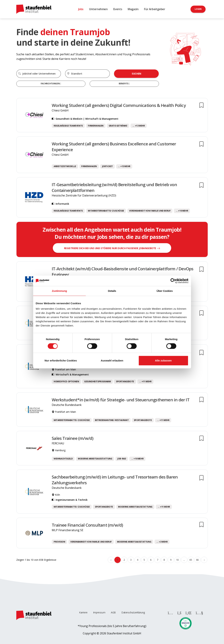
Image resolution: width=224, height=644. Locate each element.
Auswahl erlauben (112, 360)
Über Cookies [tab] (165, 291)
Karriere (83, 612)
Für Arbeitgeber (155, 9)
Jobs (81, 9)
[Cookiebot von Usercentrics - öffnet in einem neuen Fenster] (173, 281)
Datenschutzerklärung (133, 612)
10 (177, 560)
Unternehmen (98, 9)
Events (118, 9)
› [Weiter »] (204, 560)
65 (191, 560)
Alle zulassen (163, 360)
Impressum (99, 612)
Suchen (136, 74)
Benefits (124, 84)
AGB (113, 612)
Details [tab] (112, 291)
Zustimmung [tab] (59, 291)
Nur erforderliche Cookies (61, 360)
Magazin (133, 9)
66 (197, 560)
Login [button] (198, 9)
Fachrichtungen (50, 84)
